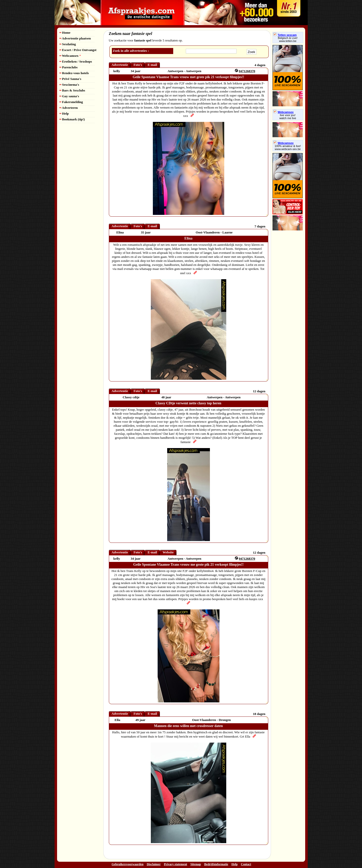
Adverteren (69, 108)
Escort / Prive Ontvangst (78, 50)
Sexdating (68, 44)
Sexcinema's (69, 85)
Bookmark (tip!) (72, 119)
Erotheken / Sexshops (76, 61)
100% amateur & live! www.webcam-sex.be (288, 148)
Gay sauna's (69, 96)
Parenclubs (69, 67)
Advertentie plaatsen (75, 38)
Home (65, 33)
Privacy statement (175, 864)
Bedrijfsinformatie (216, 864)
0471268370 (247, 71)
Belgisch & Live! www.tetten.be (288, 39)
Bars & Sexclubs (72, 90)
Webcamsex (70, 56)
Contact (246, 864)
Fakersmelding (71, 102)
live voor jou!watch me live (288, 117)
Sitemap (196, 864)
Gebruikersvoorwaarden (128, 864)
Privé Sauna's (70, 79)
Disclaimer (154, 864)
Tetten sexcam (285, 35)
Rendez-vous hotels (74, 73)
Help (64, 113)
